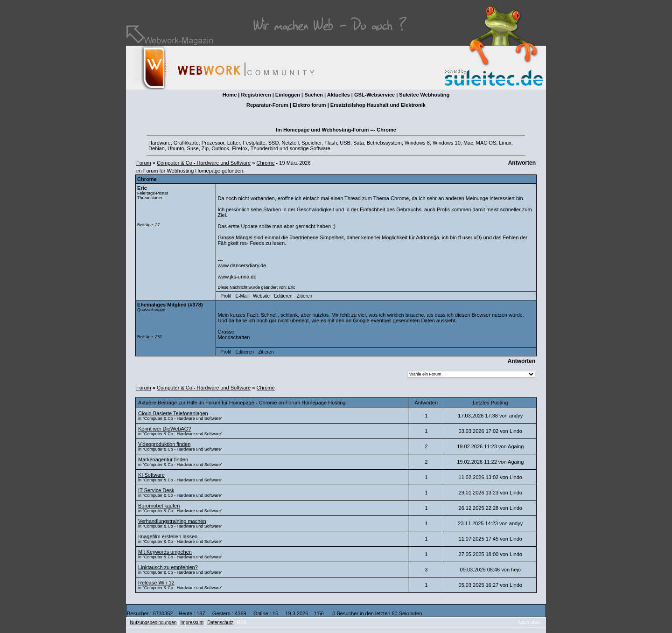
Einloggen (288, 95)
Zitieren (304, 296)
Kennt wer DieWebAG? (165, 429)
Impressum (192, 623)
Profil (226, 296)
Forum (144, 163)
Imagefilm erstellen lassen (168, 536)
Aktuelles (339, 95)
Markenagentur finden (163, 459)
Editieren (283, 296)
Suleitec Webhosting (424, 95)
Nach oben (530, 623)
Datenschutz (220, 623)
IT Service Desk (156, 490)
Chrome (265, 163)
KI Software (151, 475)
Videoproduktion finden (164, 444)
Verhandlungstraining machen (172, 521)
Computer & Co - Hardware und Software (204, 163)
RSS (242, 623)
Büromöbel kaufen (159, 506)
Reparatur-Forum (267, 105)
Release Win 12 (156, 583)
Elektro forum (309, 105)
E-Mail (242, 296)
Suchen (314, 95)
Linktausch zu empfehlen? (168, 567)
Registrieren (256, 95)
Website (261, 296)
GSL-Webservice (374, 95)
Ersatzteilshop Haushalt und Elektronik (378, 105)
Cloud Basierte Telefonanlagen (173, 413)
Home (230, 95)
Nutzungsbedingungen (153, 623)
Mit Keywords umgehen (165, 552)
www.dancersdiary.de (242, 265)
